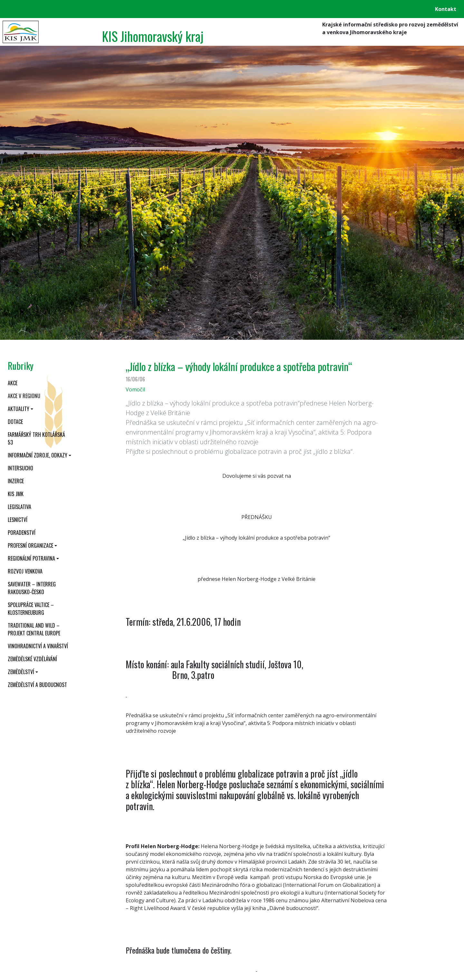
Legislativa (19, 507)
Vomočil (135, 389)
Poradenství (22, 533)
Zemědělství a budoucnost (37, 685)
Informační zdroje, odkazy (38, 455)
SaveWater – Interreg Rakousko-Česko (32, 588)
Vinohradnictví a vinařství (38, 646)
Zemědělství (21, 672)
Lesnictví (18, 520)
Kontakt (446, 9)
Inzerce (16, 481)
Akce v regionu (24, 396)
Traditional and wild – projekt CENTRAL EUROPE (34, 629)
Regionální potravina (31, 558)
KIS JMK (16, 494)
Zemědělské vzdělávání (32, 659)
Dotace (15, 422)
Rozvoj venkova (25, 571)
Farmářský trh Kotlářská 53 (36, 438)
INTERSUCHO (20, 468)
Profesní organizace (30, 545)
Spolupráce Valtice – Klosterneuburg (31, 609)
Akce (13, 383)
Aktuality (19, 409)
